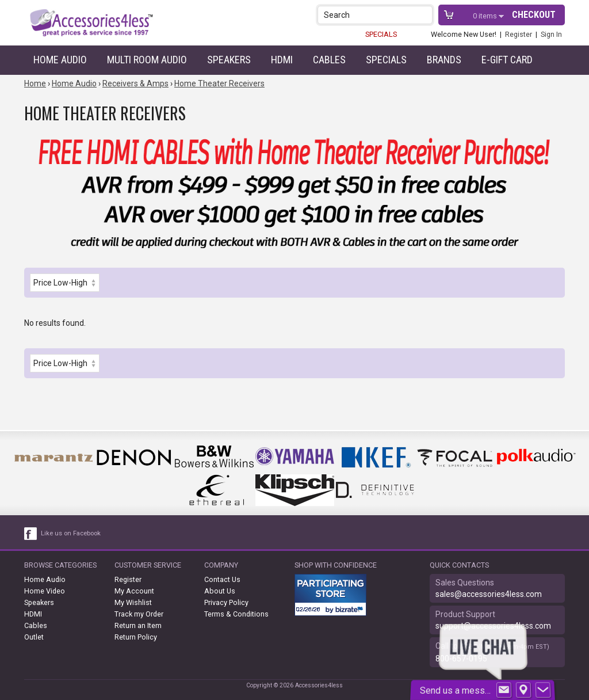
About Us (220, 591)
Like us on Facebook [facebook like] (71, 533)
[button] (425, 15)
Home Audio (60, 60)
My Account (134, 591)
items (486, 16)
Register (519, 34)
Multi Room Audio (147, 60)
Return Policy (136, 637)
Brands (444, 60)
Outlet (34, 637)
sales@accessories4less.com (489, 594)
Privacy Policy (226, 602)
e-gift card (507, 60)
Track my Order (139, 614)
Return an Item (138, 625)
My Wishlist (133, 602)
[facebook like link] (31, 534)
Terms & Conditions (236, 614)
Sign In (551, 34)
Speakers (229, 60)
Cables (329, 60)
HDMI (282, 60)
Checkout (534, 15)
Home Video (45, 591)
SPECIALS (381, 34)
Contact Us (222, 579)
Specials (386, 60)
